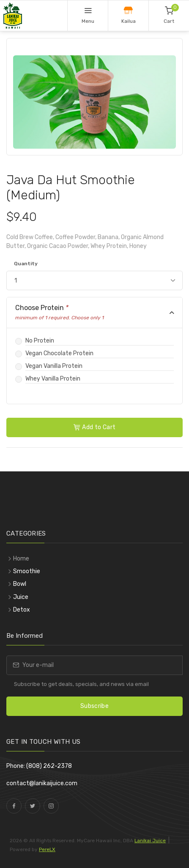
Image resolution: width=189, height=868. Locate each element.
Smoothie (27, 571)
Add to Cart (95, 427)
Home (21, 559)
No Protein (40, 341)
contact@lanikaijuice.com (42, 783)
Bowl (20, 584)
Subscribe (94, 706)
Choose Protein (60, 312)
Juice (21, 597)
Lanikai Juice (150, 841)
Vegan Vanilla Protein (54, 366)
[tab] (94, 313)
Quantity (26, 264)
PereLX (47, 849)
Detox (22, 610)
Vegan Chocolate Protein (59, 353)
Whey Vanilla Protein (53, 379)
